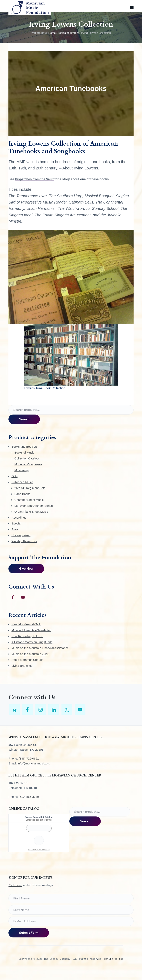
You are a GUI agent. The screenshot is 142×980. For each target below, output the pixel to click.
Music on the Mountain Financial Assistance (40, 648)
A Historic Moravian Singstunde (32, 642)
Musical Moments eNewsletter (31, 630)
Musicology (22, 470)
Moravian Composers (28, 464)
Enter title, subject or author (39, 820)
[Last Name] (71, 910)
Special (16, 523)
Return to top (114, 959)
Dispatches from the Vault (34, 179)
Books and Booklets (24, 447)
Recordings (19, 517)
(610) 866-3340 (29, 797)
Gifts (14, 476)
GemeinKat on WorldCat (39, 850)
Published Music (22, 482)
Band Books (22, 494)
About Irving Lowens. (81, 168)
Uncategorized (21, 535)
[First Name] (71, 898)
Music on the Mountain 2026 (30, 654)
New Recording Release (27, 636)
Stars (15, 529)
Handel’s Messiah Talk (26, 624)
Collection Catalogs (27, 458)
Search (24, 419)
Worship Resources (24, 541)
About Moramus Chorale (27, 660)
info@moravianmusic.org (34, 763)
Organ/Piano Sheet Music (31, 512)
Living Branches (22, 666)
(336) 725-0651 (29, 758)
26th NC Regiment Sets (30, 488)
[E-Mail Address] (71, 921)
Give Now (26, 569)
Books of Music (24, 452)
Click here (15, 885)
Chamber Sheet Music (29, 500)
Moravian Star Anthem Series (33, 506)
